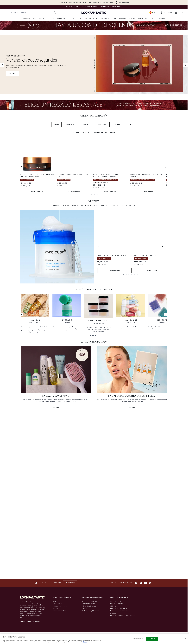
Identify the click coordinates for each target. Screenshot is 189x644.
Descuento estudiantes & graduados (123, 616)
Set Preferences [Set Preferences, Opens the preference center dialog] (138, 639)
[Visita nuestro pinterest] (150, 583)
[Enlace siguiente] (166, 315)
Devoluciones (58, 604)
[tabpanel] (94, 167)
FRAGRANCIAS (102, 124)
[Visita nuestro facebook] (136, 583)
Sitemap (113, 613)
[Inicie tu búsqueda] (33, 12)
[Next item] (166, 167)
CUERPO (117, 124)
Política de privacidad (89, 606)
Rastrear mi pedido (60, 611)
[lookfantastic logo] (94, 13)
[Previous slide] (2, 65)
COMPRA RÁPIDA (37, 191)
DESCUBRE (13, 73)
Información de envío (60, 606)
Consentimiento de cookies (30, 621)
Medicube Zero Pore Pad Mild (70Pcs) (112, 255)
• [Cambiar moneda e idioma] (153, 13)
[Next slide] (185, 65)
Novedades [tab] (110, 132)
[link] (166, 13)
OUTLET (131, 124)
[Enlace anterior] (22, 315)
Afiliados (113, 606)
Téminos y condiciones (89, 601)
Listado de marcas (117, 604)
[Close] (186, 639)
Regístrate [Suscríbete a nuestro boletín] (70, 583)
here (85, 642)
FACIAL (56, 124)
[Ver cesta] (179, 13)
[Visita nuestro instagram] (141, 583)
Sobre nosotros (116, 601)
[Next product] (162, 247)
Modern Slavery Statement (91, 611)
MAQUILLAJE (71, 124)
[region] (94, 639)
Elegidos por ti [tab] (79, 132)
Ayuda (55, 601)
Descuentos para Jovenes (119, 608)
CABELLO (86, 124)
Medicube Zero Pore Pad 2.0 (145, 255)
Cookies (84, 608)
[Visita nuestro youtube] (145, 583)
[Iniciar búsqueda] (55, 12)
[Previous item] (22, 167)
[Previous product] (99, 247)
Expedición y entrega (89, 604)
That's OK (152, 639)
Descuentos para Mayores (119, 611)
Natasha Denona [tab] (96, 132)
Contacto (56, 608)
